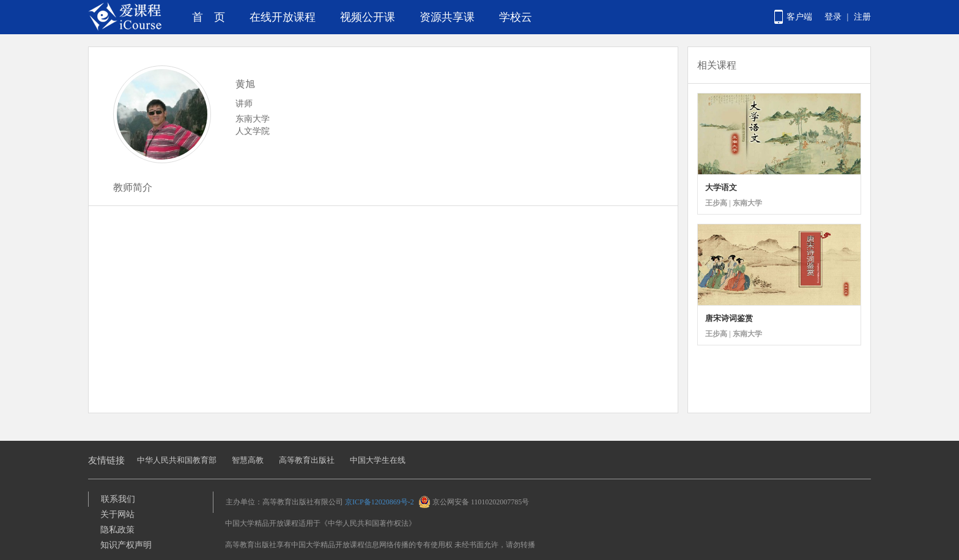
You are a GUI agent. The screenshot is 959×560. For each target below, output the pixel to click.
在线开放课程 (283, 17)
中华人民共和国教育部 (177, 460)
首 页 (209, 17)
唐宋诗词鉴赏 (729, 318)
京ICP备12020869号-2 (380, 502)
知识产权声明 (126, 545)
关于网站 (117, 514)
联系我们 (118, 499)
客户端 (799, 17)
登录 (833, 17)
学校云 (516, 17)
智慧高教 (248, 460)
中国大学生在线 (378, 460)
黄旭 (245, 84)
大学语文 (721, 187)
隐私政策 (117, 530)
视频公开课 (368, 17)
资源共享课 (447, 17)
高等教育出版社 (307, 460)
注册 (862, 17)
